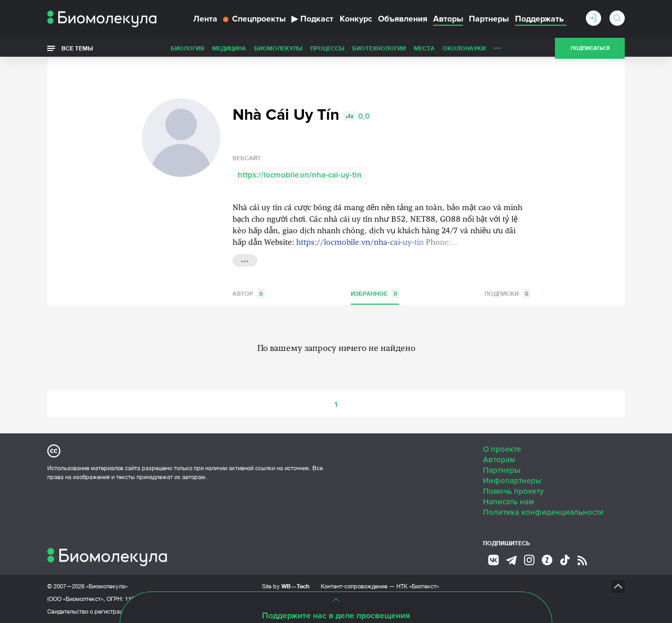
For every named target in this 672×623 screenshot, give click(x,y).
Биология (187, 48)
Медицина (229, 48)
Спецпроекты (254, 19)
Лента (205, 19)
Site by (286, 586)
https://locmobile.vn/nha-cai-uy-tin (300, 175)
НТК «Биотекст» (418, 586)
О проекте (502, 449)
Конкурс (356, 19)
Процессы (327, 48)
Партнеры (489, 19)
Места (424, 48)
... (497, 46)
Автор (249, 293)
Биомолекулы (278, 48)
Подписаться (590, 48)
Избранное (375, 293)
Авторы (448, 19)
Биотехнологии (379, 48)
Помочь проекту (513, 491)
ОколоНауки (464, 48)
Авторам (499, 460)
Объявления (403, 19)
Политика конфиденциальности (543, 512)
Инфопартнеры (512, 481)
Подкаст (312, 19)
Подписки (507, 293)
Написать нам (508, 502)
